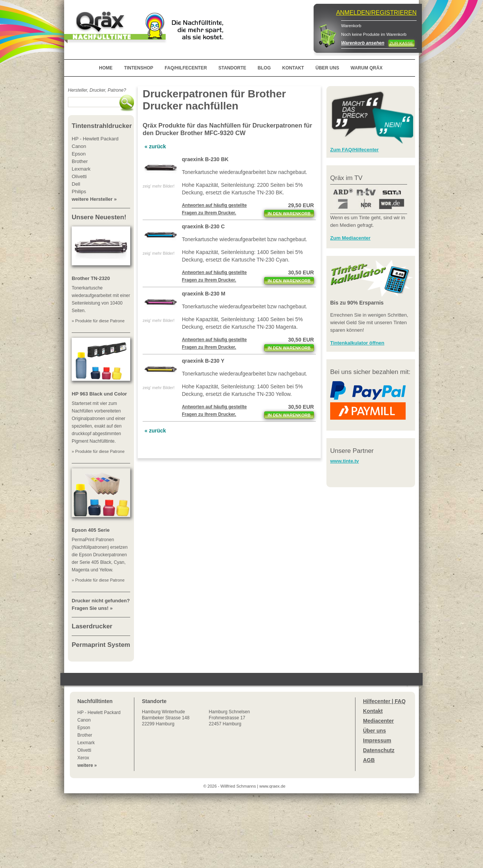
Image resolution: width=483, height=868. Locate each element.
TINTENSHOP (139, 68)
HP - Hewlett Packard (99, 713)
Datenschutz (379, 750)
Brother (85, 735)
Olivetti (84, 750)
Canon (84, 720)
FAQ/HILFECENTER (186, 68)
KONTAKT (293, 68)
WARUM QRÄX (367, 68)
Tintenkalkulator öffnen (357, 343)
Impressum (377, 740)
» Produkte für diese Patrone (98, 321)
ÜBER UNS (327, 68)
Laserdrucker (92, 626)
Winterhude (166, 718)
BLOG (264, 68)
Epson (84, 728)
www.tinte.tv (345, 461)
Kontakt (373, 711)
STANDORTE (232, 68)
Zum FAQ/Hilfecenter (355, 150)
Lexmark (86, 743)
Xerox (83, 758)
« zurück (155, 146)
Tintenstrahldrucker (102, 126)
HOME (106, 68)
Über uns (375, 731)
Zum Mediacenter (350, 238)
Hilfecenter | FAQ (384, 701)
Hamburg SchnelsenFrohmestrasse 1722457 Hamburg (229, 718)
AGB (369, 760)
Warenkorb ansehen (363, 43)
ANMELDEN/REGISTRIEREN (376, 13)
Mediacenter (378, 721)
